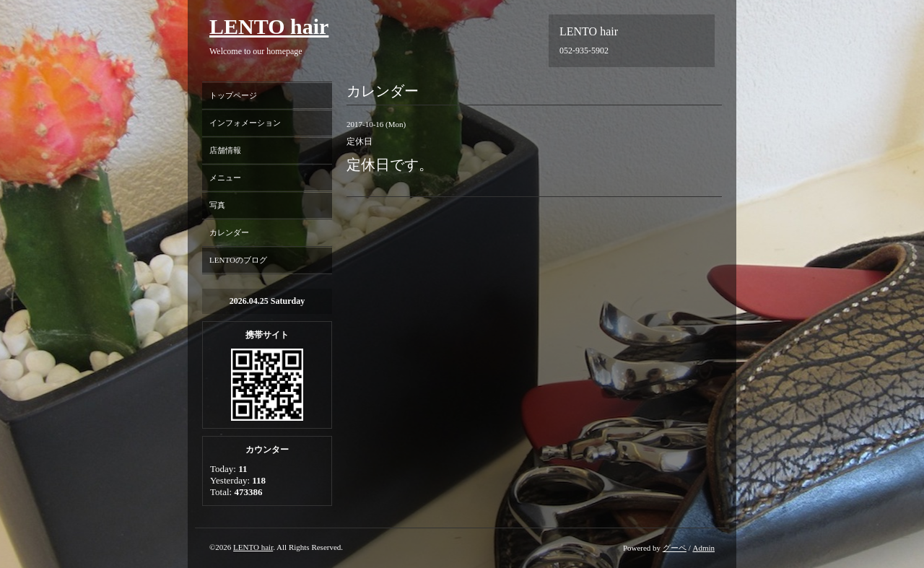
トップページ (233, 95)
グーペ (675, 548)
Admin (703, 548)
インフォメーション (245, 123)
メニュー (225, 178)
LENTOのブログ (238, 260)
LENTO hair (269, 26)
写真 (217, 205)
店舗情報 (225, 150)
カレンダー (229, 232)
